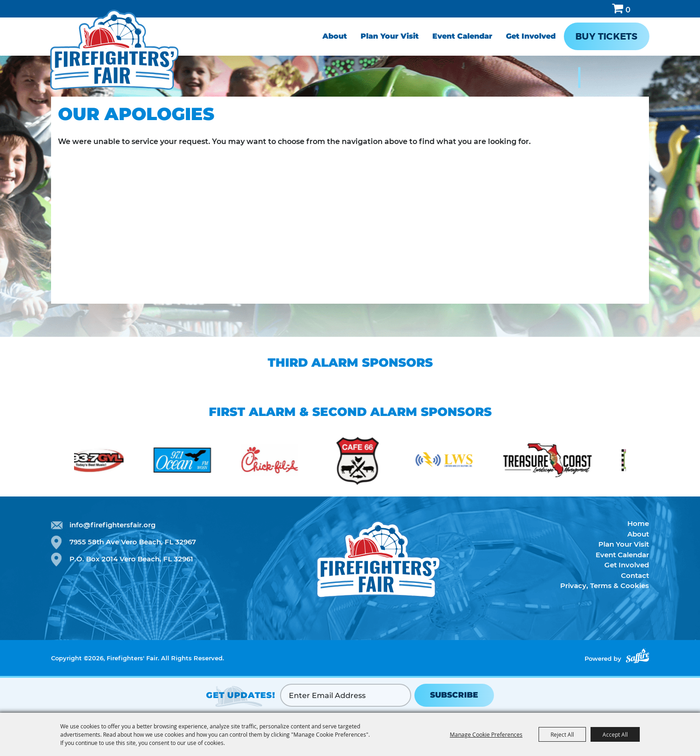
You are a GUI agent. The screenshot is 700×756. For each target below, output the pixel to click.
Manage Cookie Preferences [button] (486, 734)
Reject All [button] (562, 734)
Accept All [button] (615, 734)
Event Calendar (462, 36)
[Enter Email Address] (346, 695)
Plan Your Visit (390, 36)
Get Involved (531, 36)
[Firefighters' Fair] (114, 49)
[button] (55, 458)
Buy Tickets (606, 36)
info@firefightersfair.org (112, 525)
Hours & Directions (644, 9)
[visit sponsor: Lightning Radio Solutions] (458, 462)
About (335, 36)
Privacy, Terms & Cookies (605, 586)
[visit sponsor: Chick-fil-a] (283, 462)
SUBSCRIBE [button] (454, 695)
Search (599, 9)
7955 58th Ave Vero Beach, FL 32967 (133, 542)
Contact (635, 575)
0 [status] (628, 10)
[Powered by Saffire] (637, 656)
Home (638, 523)
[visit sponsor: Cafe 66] (371, 462)
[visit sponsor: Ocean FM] (196, 462)
